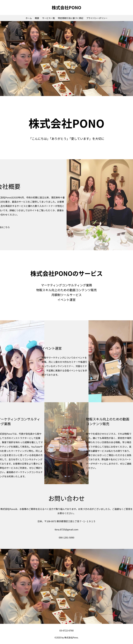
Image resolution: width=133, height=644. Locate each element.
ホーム (29, 18)
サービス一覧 (48, 18)
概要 (37, 18)
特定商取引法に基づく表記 (71, 18)
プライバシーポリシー (97, 18)
